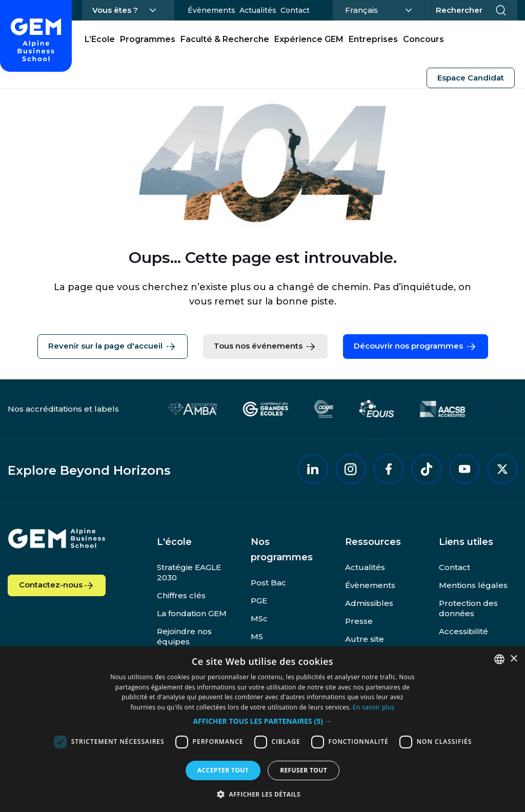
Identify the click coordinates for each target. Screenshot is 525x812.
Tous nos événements (265, 347)
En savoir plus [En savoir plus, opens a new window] (373, 707)
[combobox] (499, 659)
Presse (359, 621)
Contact (295, 10)
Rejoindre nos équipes (184, 636)
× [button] (513, 659)
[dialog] (262, 729)
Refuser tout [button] (304, 770)
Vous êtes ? (115, 10)
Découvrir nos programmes (416, 347)
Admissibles (369, 603)
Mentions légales (473, 585)
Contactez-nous (57, 585)
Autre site (365, 639)
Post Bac (268, 583)
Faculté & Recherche (225, 39)
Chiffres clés (181, 595)
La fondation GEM (192, 613)
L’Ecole (100, 39)
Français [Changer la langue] (377, 9)
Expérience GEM (309, 39)
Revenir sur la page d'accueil (113, 347)
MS (257, 636)
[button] (262, 722)
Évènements (211, 10)
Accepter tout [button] (223, 770)
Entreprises (373, 39)
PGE (259, 601)
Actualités (258, 10)
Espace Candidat (471, 78)
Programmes (148, 39)
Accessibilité (463, 631)
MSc (259, 618)
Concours (423, 39)
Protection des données (468, 608)
